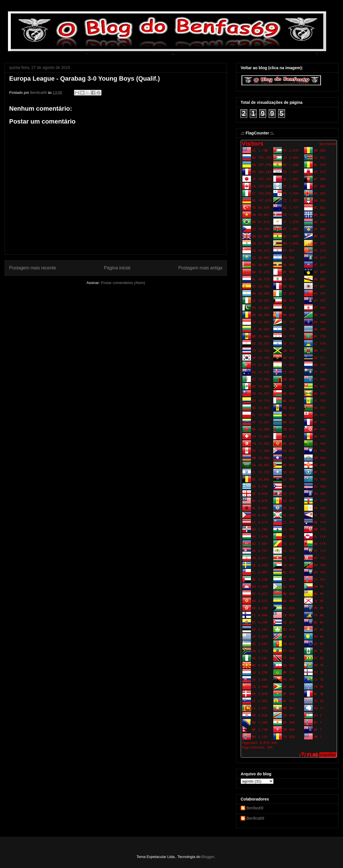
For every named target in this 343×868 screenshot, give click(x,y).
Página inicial (117, 268)
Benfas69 (255, 808)
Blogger (208, 857)
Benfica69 (255, 818)
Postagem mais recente (33, 268)
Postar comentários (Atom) (123, 283)
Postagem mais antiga (200, 268)
